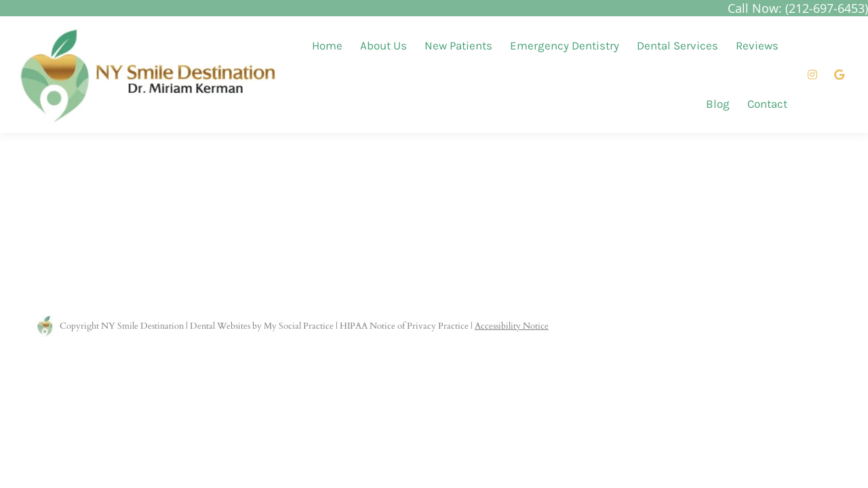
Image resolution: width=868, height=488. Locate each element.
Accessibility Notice (512, 326)
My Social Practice (298, 326)
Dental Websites (220, 326)
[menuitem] (327, 46)
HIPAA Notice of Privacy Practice (404, 326)
